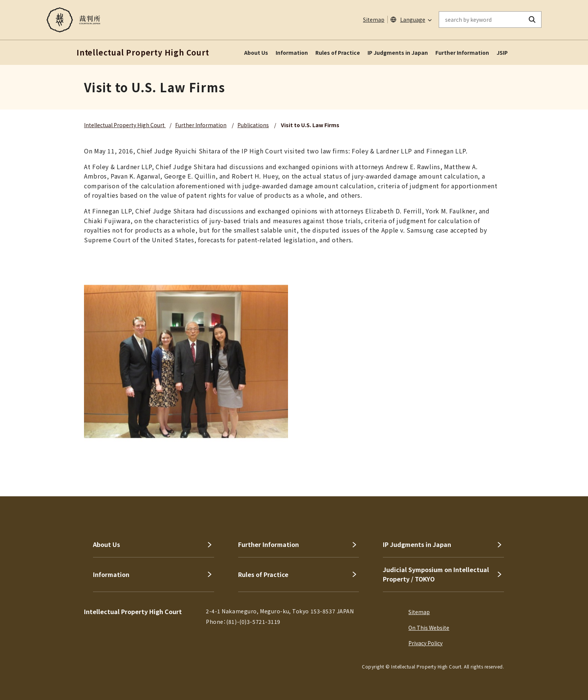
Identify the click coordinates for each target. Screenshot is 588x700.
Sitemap (374, 20)
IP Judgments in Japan (398, 53)
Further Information (462, 53)
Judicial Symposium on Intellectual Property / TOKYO (436, 574)
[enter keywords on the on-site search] (481, 20)
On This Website (429, 628)
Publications (253, 125)
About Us (256, 53)
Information (292, 53)
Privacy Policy (425, 643)
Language (413, 20)
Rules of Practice (338, 53)
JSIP (502, 53)
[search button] (532, 20)
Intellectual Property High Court (125, 125)
